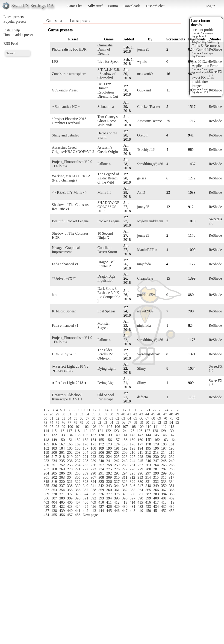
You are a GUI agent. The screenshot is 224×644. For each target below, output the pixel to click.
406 (70, 502)
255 (85, 465)
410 (101, 502)
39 (117, 414)
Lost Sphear (106, 311)
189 (101, 448)
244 (133, 461)
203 (78, 452)
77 (69, 422)
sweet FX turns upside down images (203, 82)
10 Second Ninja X (105, 235)
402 (172, 498)
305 (78, 477)
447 (125, 511)
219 (70, 457)
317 (171, 477)
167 (62, 444)
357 (85, 490)
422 (62, 506)
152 (78, 440)
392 (93, 498)
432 (140, 506)
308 (101, 477)
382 (148, 494)
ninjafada (144, 264)
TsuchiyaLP (146, 150)
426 (93, 506)
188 (93, 448)
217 (54, 457)
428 (109, 506)
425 (85, 506)
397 (133, 498)
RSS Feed (11, 44)
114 (46, 431)
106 (117, 427)
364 (140, 490)
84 (111, 422)
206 (101, 452)
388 (62, 498)
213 (156, 452)
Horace (200, 56)
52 (57, 418)
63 (123, 418)
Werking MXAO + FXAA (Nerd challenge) (71, 178)
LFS (55, 62)
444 (101, 511)
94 (171, 422)
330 (140, 482)
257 (101, 465)
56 (81, 418)
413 (124, 502)
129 (163, 431)
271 (78, 469)
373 (78, 494)
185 (70, 448)
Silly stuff (95, 6)
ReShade (215, 49)
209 (125, 452)
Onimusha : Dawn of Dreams (106, 49)
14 (106, 410)
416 (148, 502)
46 (159, 414)
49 (177, 414)
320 (62, 482)
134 (70, 435)
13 (100, 410)
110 (149, 427)
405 (62, 502)
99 (63, 427)
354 (62, 490)
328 (125, 482)
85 (117, 422)
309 (109, 477)
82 (99, 422)
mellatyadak (203, 72)
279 (140, 469)
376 (101, 494)
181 (172, 444)
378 (117, 494)
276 (117, 469)
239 (93, 461)
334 (172, 482)
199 (46, 452)
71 (171, 418)
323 (85, 482)
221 (85, 457)
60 (105, 418)
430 (125, 506)
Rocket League (109, 221)
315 (156, 477)
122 (108, 431)
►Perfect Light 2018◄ (69, 383)
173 (109, 444)
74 (51, 422)
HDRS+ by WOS (65, 354)
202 (70, 452)
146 (164, 435)
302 (54, 477)
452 (164, 511)
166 (54, 444)
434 (156, 506)
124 (124, 431)
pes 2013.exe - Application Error (205, 64)
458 (78, 515)
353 (54, 490)
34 (87, 414)
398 (140, 498)
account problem (204, 30)
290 (93, 473)
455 (54, 515)
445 (109, 511)
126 (139, 431)
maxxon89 (145, 74)
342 (101, 486)
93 (165, 422)
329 (133, 482)
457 (70, 515)
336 (54, 486)
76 (63, 422)
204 (85, 452)
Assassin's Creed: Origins (108, 150)
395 (117, 498)
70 (165, 418)
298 (156, 473)
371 (62, 494)
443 (93, 511)
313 (140, 477)
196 (156, 448)
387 (54, 498)
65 (135, 418)
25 (172, 410)
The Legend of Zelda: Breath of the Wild (108, 178)
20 (142, 410)
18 (130, 410)
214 (164, 452)
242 (117, 461)
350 (164, 486)
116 (62, 431)
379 (125, 494)
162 (157, 440)
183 (54, 448)
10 (83, 410)
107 (125, 427)
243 (125, 461)
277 (125, 469)
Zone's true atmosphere (69, 74)
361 (117, 490)
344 (117, 486)
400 (156, 498)
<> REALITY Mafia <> (70, 192)
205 (93, 452)
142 (133, 435)
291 (101, 473)
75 (57, 422)
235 (62, 461)
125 (132, 431)
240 (101, 461)
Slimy (141, 368)
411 (109, 502)
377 (109, 494)
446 (117, 511)
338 (70, 486)
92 (159, 422)
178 (148, 444)
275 (109, 469)
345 (125, 486)
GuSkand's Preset (65, 90)
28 (51, 414)
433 (148, 506)
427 (101, 506)
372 (70, 494)
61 (111, 418)
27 (45, 414)
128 (155, 431)
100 (70, 427)
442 (85, 511)
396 (125, 498)
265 (164, 465)
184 (62, 448)
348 (148, 486)
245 (140, 461)
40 (123, 414)
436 (172, 506)
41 (129, 414)
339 (78, 486)
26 (178, 410)
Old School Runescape (106, 397)
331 (148, 482)
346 (133, 486)
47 (165, 414)
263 (148, 465)
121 (100, 431)
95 (177, 422)
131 (46, 435)
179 (156, 444)
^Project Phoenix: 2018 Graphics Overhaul (69, 121)
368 (172, 490)
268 (54, 469)
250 (46, 465)
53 (63, 418)
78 (75, 422)
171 (93, 444)
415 (140, 502)
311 (125, 477)
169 (78, 444)
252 (62, 465)
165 (46, 444)
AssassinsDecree (150, 121)
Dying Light (107, 368)
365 (148, 490)
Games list (75, 6)
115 (54, 431)
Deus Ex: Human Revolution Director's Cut (108, 90)
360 (109, 490)
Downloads (132, 6)
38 (111, 414)
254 (78, 465)
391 (85, 498)
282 (164, 469)
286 (62, 473)
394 (109, 498)
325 (101, 482)
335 (46, 486)
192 (125, 448)
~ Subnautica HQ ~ (66, 107)
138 (101, 435)
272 (85, 469)
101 (78, 427)
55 (75, 418)
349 (156, 486)
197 (164, 448)
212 (148, 452)
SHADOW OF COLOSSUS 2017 (108, 207)
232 (172, 457)
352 (46, 490)
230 (156, 457)
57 (87, 418)
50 (45, 418)
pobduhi (201, 36)
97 (51, 427)
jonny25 (143, 49)
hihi (55, 295)
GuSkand (144, 90)
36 (99, 414)
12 (94, 410)
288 (78, 473)
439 (62, 511)
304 (70, 477)
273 (93, 469)
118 (77, 431)
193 (133, 448)
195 (148, 448)
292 (109, 473)
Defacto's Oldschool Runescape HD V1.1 (67, 397)
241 (109, 461)
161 (149, 440)
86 (123, 422)
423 (70, 506)
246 (148, 461)
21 (148, 410)
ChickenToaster (149, 107)
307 (93, 477)
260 (125, 465)
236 (70, 461)
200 (54, 452)
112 (164, 427)
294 (125, 473)
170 (85, 444)
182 (46, 448)
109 (141, 427)
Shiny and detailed (66, 135)
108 (133, 427)
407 (78, 502)
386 (46, 498)
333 (164, 482)
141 (125, 435)
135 (78, 435)
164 (173, 440)
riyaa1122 (202, 92)
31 (69, 414)
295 (133, 473)
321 (70, 482)
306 (85, 477)
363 (133, 490)
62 (117, 418)
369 (46, 494)
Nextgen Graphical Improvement (66, 250)
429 (117, 506)
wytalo (142, 62)
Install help (12, 30)
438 (54, 511)
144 (148, 435)
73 (45, 422)
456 (62, 515)
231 (164, 457)
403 (46, 502)
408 (85, 502)
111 (156, 427)
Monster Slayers (104, 325)
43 (141, 414)
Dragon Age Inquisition (106, 278)
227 (133, 457)
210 (133, 452)
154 (93, 440)
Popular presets (15, 21)
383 (156, 494)
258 (109, 465)
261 (133, 465)
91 (153, 422)
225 (117, 457)
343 (109, 486)
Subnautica (106, 107)
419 (171, 502)
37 (105, 414)
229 (148, 457)
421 (54, 506)
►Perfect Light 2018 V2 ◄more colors (70, 368)
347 (140, 486)
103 (94, 427)
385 (172, 494)
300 (172, 473)
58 (93, 418)
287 (70, 473)
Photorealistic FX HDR (69, 49)
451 (156, 511)
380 (133, 494)
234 (54, 461)
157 (117, 440)
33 (81, 414)
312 (132, 477)
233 (46, 461)
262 (140, 465)
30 (63, 414)
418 (164, 502)
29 (57, 414)
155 (101, 440)
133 (62, 435)
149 (54, 440)
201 (62, 452)
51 (51, 418)
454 (46, 515)
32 (75, 414)
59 (99, 418)
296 (140, 473)
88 (135, 422)
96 (45, 427)
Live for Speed (108, 62)
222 (93, 457)
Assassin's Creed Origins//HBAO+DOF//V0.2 (73, 150)
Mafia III (104, 192)
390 (78, 498)
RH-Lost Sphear (64, 311)
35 (93, 414)
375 (93, 494)
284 (46, 473)
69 (159, 418)
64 (129, 418)
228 (140, 457)
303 (62, 477)
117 (69, 431)
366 (156, 490)
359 (101, 490)
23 (160, 410)
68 (153, 418)
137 (93, 435)
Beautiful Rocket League (70, 221)
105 (109, 427)
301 (46, 477)
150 (62, 440)
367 (164, 490)
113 (172, 427)
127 (147, 431)
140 (117, 435)
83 (105, 422)
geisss (141, 178)
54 (69, 418)
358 (93, 490)
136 (85, 435)
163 (165, 440)
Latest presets (14, 17)
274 (101, 469)
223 (101, 457)
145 (156, 435)
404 (54, 502)
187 (85, 448)
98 (57, 427)
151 (70, 440)
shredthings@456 (150, 164)
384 (164, 494)
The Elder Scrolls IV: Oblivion (105, 354)
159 (133, 440)
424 (78, 506)
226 (125, 457)
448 (133, 511)
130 (171, 431)
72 (177, 418)
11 (89, 410)
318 (46, 482)
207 (109, 452)
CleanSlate (145, 278)
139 (109, 435)
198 (172, 448)
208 (117, 452)
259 (117, 465)
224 (109, 457)
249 (172, 461)
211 (140, 452)
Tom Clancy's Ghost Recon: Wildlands (108, 121)
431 (133, 506)
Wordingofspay (148, 354)
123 (116, 431)
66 (141, 418)
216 (46, 457)
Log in (210, 6)
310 (117, 477)
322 (78, 482)
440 (70, 511)
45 (153, 414)
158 (125, 440)
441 (78, 511)
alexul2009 (145, 311)
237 (78, 461)
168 (70, 444)
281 (156, 469)
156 (109, 440)
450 (148, 511)
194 (140, 448)
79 (81, 422)
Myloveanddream (150, 221)
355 (70, 490)
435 (164, 506)
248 (164, 461)
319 (54, 482)
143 (140, 435)
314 (148, 477)
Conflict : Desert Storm (107, 250)
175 (125, 444)
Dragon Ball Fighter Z (107, 264)
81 (93, 422)
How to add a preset (18, 35)
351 (172, 486)
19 (136, 410)
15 (112, 410)
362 (125, 490)
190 (109, 448)
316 (164, 477)
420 (46, 506)
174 (117, 444)
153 (85, 440)
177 (140, 444)
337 (62, 486)
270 (70, 469)
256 (93, 465)
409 (93, 502)
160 (140, 440)
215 (171, 452)
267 (46, 469)
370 (54, 494)
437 (46, 511)
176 (133, 444)
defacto (143, 397)
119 (85, 431)
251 (54, 465)
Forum (113, 6)
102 (86, 427)
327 (117, 482)
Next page (90, 515)
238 (85, 461)
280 (148, 469)
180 (164, 444)
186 (78, 448)
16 (118, 410)
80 (87, 422)
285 (54, 473)
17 (124, 410)
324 (93, 482)
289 (85, 473)
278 (133, 469)
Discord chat (155, 6)
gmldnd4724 (146, 295)
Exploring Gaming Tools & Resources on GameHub (206, 46)
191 (117, 448)
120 (92, 431)
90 (147, 422)
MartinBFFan (147, 250)
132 (54, 435)
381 (140, 494)
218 (62, 457)
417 (156, 502)
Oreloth (143, 135)
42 (135, 414)
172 (101, 444)
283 (172, 469)
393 (101, 498)
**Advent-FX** (64, 278)
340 (85, 486)
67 (147, 418)
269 (62, 469)
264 (156, 465)
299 (164, 473)
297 (148, 473)
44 (147, 414)
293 (117, 473)
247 (156, 461)
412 (117, 502)
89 (141, 422)
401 (164, 498)
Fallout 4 (104, 164)
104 (102, 427)
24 (166, 410)
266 (172, 465)
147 (172, 435)
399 (148, 498)
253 (70, 465)
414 (132, 502)
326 (109, 482)
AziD (141, 192)
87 (129, 422)
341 (93, 486)
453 (172, 511)
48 (171, 414)
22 (154, 410)
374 (85, 494)
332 (156, 482)
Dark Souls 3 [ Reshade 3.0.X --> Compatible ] (109, 295)
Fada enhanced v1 (65, 264)
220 (78, 457)
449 (140, 511)
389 (70, 498)
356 (78, 490)
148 (46, 440)
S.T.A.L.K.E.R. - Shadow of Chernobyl (109, 74)
